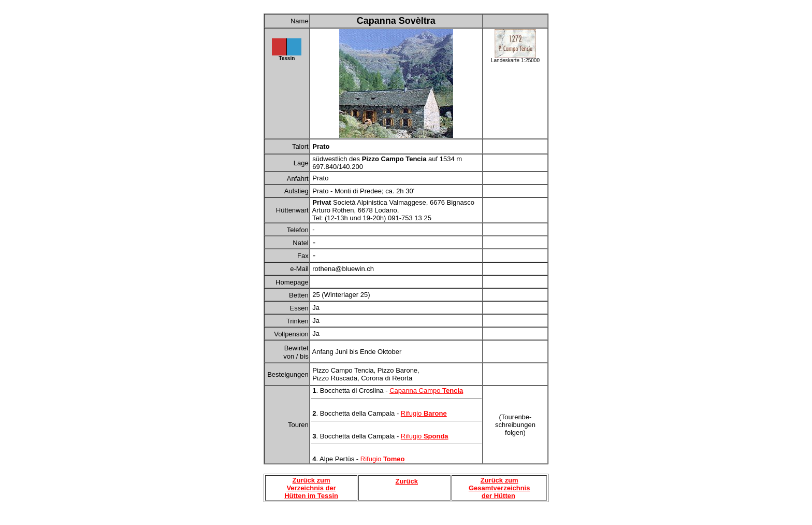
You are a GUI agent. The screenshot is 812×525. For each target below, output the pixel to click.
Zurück (407, 481)
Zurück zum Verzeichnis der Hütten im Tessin (311, 488)
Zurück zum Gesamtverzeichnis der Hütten (499, 488)
